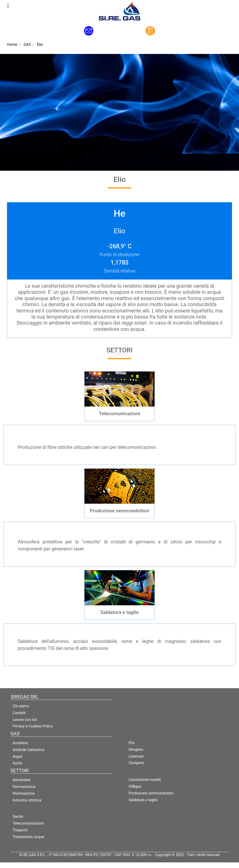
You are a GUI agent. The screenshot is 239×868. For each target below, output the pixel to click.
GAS (27, 44)
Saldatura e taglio (143, 800)
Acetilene (20, 743)
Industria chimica (27, 800)
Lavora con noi (25, 720)
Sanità (18, 817)
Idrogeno (136, 749)
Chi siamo (21, 706)
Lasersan (136, 756)
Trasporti (20, 830)
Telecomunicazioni (28, 823)
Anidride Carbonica (28, 750)
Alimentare (22, 780)
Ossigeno (136, 763)
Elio (40, 44)
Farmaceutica (24, 787)
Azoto (18, 763)
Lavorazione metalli (145, 780)
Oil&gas (135, 786)
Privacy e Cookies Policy (33, 726)
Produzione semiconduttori (151, 793)
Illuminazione (24, 793)
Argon (18, 756)
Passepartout (130, 865)
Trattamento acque (28, 837)
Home (12, 44)
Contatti (19, 713)
